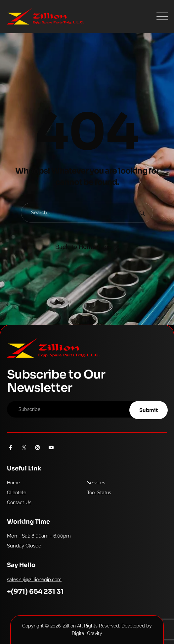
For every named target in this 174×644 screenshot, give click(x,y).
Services (96, 483)
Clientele (17, 493)
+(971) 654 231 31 (35, 592)
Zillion (69, 626)
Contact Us (19, 503)
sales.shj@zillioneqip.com (34, 580)
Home (13, 483)
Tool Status (99, 493)
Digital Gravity (87, 633)
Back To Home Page (84, 247)
